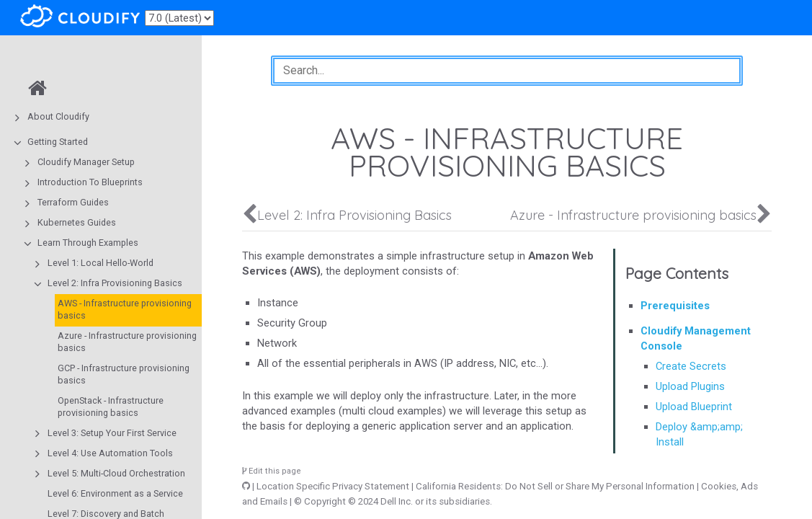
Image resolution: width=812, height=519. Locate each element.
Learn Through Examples (88, 243)
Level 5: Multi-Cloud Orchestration (116, 473)
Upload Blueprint (694, 407)
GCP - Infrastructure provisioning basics (124, 374)
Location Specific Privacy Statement (333, 486)
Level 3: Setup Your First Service (112, 433)
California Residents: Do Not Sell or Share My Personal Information (555, 486)
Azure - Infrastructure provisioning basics (127, 342)
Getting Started (58, 142)
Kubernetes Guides (77, 222)
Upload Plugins (690, 386)
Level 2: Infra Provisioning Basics (115, 283)
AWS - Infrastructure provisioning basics (125, 309)
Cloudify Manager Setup (86, 162)
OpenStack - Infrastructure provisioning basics (111, 407)
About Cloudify (58, 116)
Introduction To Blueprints (90, 182)
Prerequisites (675, 306)
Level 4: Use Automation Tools (110, 453)
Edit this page (272, 471)
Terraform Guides (73, 202)
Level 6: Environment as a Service (115, 493)
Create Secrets (691, 366)
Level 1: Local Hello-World (101, 263)
